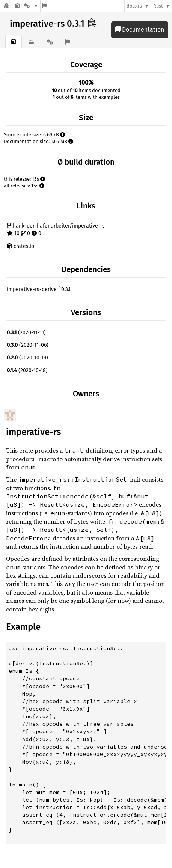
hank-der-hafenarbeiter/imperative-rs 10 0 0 (56, 230)
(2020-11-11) (26, 333)
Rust (158, 6)
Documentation (140, 29)
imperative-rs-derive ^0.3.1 (39, 289)
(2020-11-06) (28, 345)
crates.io (20, 246)
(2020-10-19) (27, 358)
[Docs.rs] (6, 6)
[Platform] (31, 6)
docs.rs (134, 6)
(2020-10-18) (27, 371)
